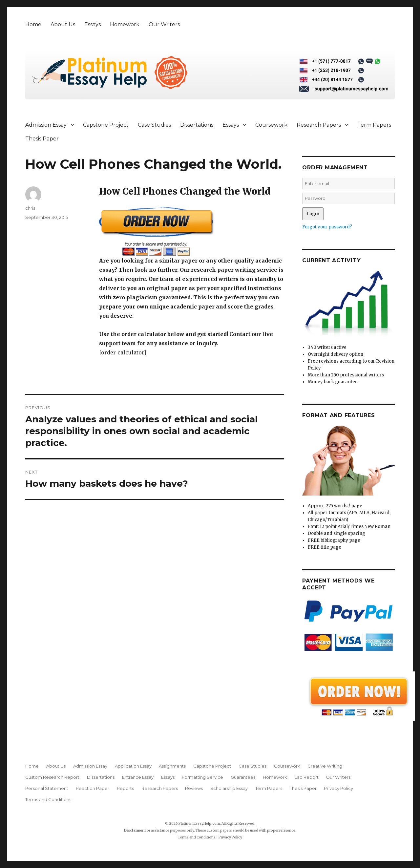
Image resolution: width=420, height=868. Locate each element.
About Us (63, 24)
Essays (93, 24)
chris (30, 208)
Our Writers (164, 24)
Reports (125, 788)
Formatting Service (202, 777)
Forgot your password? (327, 227)
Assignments (172, 766)
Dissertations (197, 125)
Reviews (194, 788)
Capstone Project (106, 125)
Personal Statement (47, 788)
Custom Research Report (52, 777)
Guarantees (243, 777)
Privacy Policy (338, 788)
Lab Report (307, 777)
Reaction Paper (93, 788)
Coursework (271, 125)
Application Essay (133, 766)
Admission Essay (46, 125)
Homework (125, 24)
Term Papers (374, 125)
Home (33, 24)
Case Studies (154, 125)
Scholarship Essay (229, 788)
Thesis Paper (42, 139)
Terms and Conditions (48, 799)
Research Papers (319, 125)
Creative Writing (325, 766)
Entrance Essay (138, 777)
